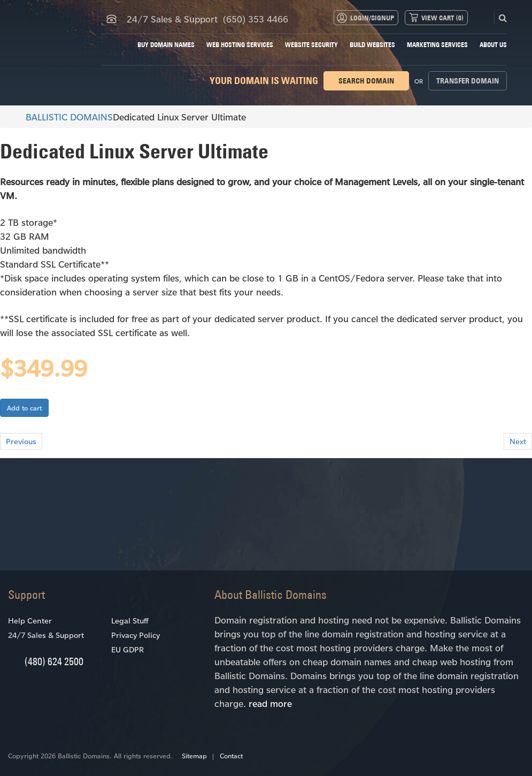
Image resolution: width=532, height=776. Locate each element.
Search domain (366, 81)
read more (270, 703)
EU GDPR (128, 649)
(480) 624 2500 (54, 661)
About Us (493, 45)
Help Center (30, 621)
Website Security (311, 45)
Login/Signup (372, 18)
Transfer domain (468, 81)
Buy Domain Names (166, 45)
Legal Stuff (130, 621)
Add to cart (24, 408)
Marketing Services (437, 45)
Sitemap (194, 756)
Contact (231, 756)
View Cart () (442, 18)
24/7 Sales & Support (46, 635)
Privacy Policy (136, 635)
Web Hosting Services (240, 45)
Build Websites (372, 45)
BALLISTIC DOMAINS (64, 117)
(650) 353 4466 (256, 19)
